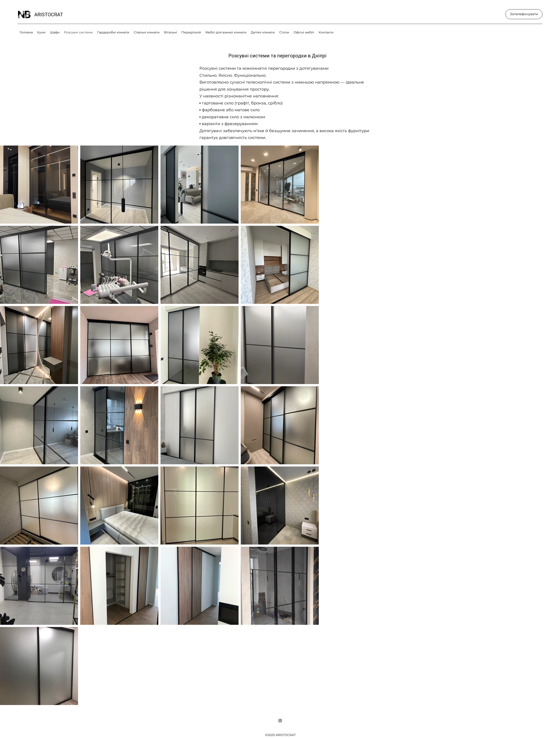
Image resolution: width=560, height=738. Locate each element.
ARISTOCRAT (49, 15)
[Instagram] (280, 721)
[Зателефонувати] (524, 14)
